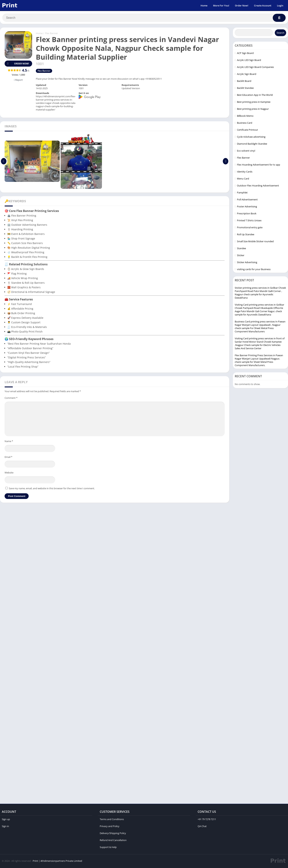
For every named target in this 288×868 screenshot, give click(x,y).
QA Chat (202, 827)
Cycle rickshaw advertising (251, 137)
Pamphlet (242, 193)
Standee (241, 249)
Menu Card (243, 179)
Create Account (263, 6)
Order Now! (242, 6)
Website (9, 473)
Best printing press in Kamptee (254, 103)
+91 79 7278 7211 (207, 820)
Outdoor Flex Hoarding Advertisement (258, 186)
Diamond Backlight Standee (252, 144)
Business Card (245, 124)
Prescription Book (247, 214)
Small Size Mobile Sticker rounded (255, 242)
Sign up (6, 820)
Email (8, 458)
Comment (11, 399)
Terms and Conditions (112, 820)
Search (280, 33)
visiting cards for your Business (254, 270)
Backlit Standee (245, 89)
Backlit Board (244, 82)
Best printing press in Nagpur (253, 110)
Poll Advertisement (247, 200)
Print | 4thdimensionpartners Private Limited (57, 862)
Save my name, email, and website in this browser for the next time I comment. (52, 489)
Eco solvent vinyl (246, 151)
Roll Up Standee (246, 235)
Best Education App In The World (255, 96)
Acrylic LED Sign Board (249, 61)
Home (204, 6)
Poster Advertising (247, 207)
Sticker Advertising (247, 263)
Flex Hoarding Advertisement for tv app (259, 165)
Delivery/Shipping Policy (113, 834)
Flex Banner (51, 34)
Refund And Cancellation (113, 841)
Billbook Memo (245, 117)
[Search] (144, 18)
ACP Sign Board (245, 54)
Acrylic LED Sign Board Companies (255, 68)
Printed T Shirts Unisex (249, 221)
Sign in (5, 827)
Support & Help (108, 848)
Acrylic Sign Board (247, 75)
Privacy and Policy (110, 827)
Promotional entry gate (250, 228)
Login (280, 6)
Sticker (241, 256)
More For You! (221, 6)
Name (9, 442)
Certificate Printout (247, 130)
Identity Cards (245, 172)
